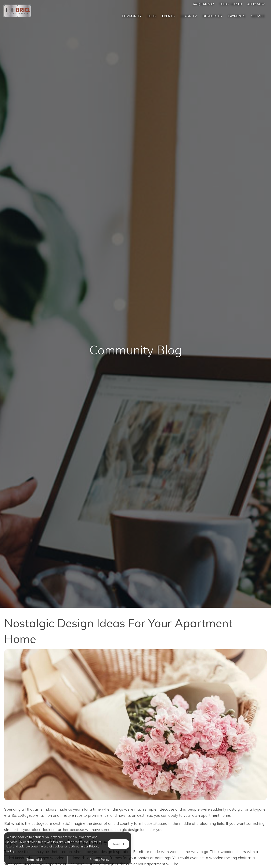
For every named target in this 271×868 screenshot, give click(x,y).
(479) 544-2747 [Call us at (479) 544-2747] (204, 4)
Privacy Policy (100, 860)
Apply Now (256, 4)
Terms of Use (36, 860)
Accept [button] (119, 844)
